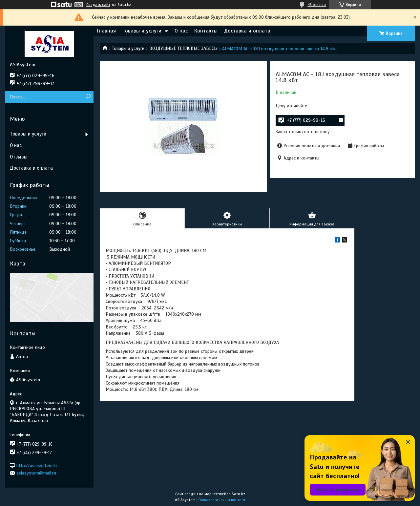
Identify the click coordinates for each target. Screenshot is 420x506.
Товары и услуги (142, 31)
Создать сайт (98, 5)
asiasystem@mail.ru (36, 473)
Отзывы (19, 157)
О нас (181, 31)
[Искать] (88, 97)
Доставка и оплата (247, 31)
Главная (106, 31)
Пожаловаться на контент (222, 500)
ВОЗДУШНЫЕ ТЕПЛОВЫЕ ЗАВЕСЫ (183, 48)
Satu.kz (238, 494)
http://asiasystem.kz (37, 465)
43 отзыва (317, 5)
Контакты (206, 31)
